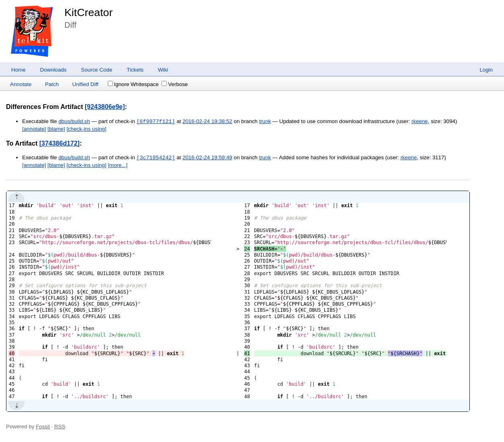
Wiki (163, 70)
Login (486, 70)
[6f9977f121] (156, 121)
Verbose (175, 84)
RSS (60, 427)
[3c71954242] (156, 158)
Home (18, 70)
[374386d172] (60, 143)
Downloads (53, 70)
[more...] (118, 165)
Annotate (21, 84)
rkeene (420, 122)
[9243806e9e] (105, 107)
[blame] (56, 129)
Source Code (97, 70)
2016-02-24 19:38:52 (207, 122)
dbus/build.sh (74, 122)
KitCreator (88, 12)
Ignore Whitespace (133, 84)
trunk (265, 122)
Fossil (43, 427)
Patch (52, 84)
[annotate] (34, 129)
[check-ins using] (86, 129)
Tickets (135, 70)
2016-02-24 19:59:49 (207, 158)
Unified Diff (85, 84)
